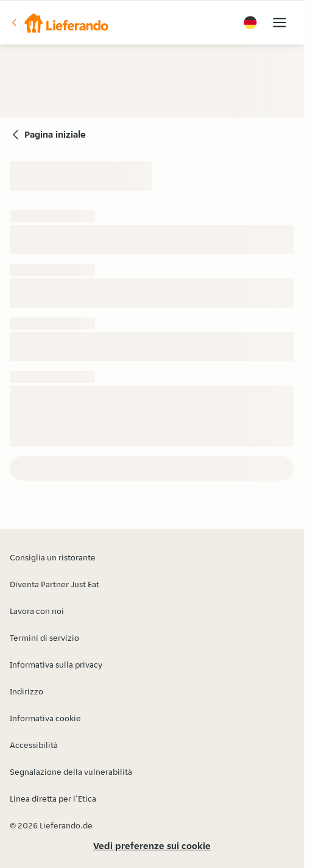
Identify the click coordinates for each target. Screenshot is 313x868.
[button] (59, 23)
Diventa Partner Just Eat (55, 584)
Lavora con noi (37, 611)
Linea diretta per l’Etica (53, 799)
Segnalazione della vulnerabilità (71, 772)
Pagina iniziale (55, 134)
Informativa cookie (45, 718)
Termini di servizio (44, 638)
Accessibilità (34, 745)
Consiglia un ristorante (53, 557)
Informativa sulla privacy (56, 665)
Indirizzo (26, 691)
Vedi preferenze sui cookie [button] (152, 846)
